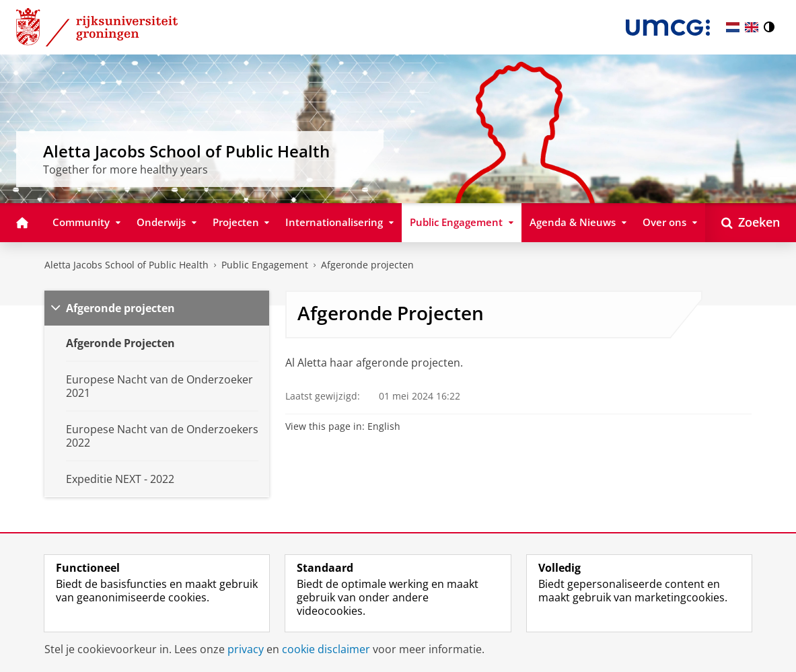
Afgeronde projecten (367, 265)
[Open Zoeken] (751, 223)
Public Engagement (265, 265)
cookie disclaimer (326, 649)
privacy (246, 649)
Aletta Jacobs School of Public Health (126, 265)
